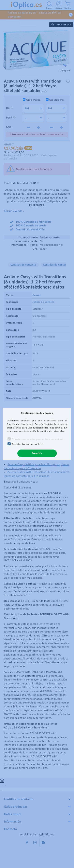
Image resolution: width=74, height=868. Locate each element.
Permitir (37, 453)
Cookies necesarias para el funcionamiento (38, 439)
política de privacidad (53, 431)
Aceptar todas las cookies (28, 444)
